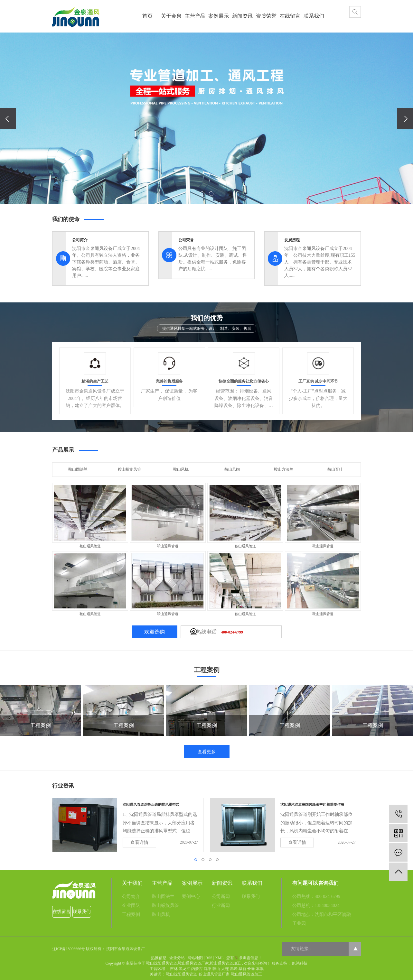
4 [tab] (218, 861)
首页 (147, 16)
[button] (202, 194)
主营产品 (195, 16)
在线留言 (290, 16)
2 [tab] (204, 861)
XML (219, 958)
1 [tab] (197, 861)
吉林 (174, 969)
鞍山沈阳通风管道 (162, 963)
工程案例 (131, 915)
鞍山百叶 (335, 469)
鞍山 (216, 969)
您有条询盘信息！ (244, 958)
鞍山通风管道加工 (225, 963)
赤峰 (234, 969)
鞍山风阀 (232, 469)
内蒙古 (197, 969)
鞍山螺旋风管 (129, 469)
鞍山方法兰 (284, 469)
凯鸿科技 (299, 963)
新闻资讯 (242, 16)
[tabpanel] (128, 825)
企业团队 (131, 906)
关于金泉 (171, 16)
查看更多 (207, 752)
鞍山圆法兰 (78, 469)
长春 (251, 969)
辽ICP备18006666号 (69, 949)
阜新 (242, 969)
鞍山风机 (181, 469)
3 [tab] (211, 861)
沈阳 (208, 969)
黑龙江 (184, 969)
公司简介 (131, 897)
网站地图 (195, 958)
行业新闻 (221, 906)
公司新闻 (221, 897)
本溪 (260, 969)
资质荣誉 (266, 16)
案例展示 (219, 16)
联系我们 (314, 16)
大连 (225, 969)
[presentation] (8, 119)
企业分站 (177, 958)
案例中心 (191, 897)
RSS (209, 958)
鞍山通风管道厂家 (193, 963)
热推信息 (159, 958)
